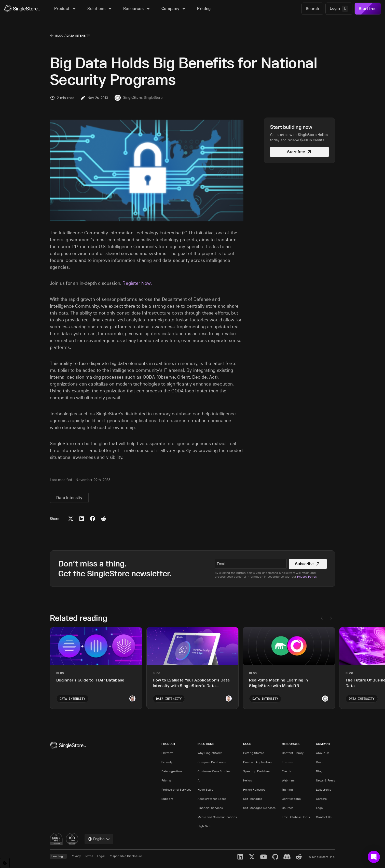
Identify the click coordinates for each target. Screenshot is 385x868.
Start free (368, 9)
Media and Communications (217, 817)
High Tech (204, 826)
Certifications (291, 799)
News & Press (326, 780)
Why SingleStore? (210, 753)
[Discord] (287, 857)
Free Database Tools (296, 817)
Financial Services (210, 808)
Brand (320, 762)
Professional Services (176, 789)
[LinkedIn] (240, 857)
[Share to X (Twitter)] (71, 519)
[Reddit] (299, 857)
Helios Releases (254, 789)
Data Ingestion (172, 771)
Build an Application (258, 762)
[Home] (22, 9)
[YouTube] (264, 857)
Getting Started (254, 753)
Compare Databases (212, 762)
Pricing (166, 780)
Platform (167, 753)
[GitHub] (275, 857)
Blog (59, 35)
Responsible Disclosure (125, 856)
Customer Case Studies (214, 771)
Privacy (76, 856)
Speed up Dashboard (258, 771)
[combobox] (99, 839)
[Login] (339, 9)
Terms (89, 856)
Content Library (293, 753)
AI (199, 780)
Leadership (324, 789)
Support (167, 799)
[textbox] (251, 564)
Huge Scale (205, 789)
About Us (323, 753)
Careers (321, 799)
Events (287, 771)
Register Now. (137, 283)
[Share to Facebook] (93, 519)
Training (287, 789)
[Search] (312, 9)
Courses (288, 808)
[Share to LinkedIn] (82, 519)
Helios (248, 780)
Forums (287, 762)
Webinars (288, 780)
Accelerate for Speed (212, 799)
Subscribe (308, 564)
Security (167, 762)
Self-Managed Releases (259, 808)
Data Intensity (78, 35)
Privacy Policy (307, 577)
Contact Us (324, 817)
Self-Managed (253, 799)
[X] (252, 857)
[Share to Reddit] (104, 519)
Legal (320, 808)
